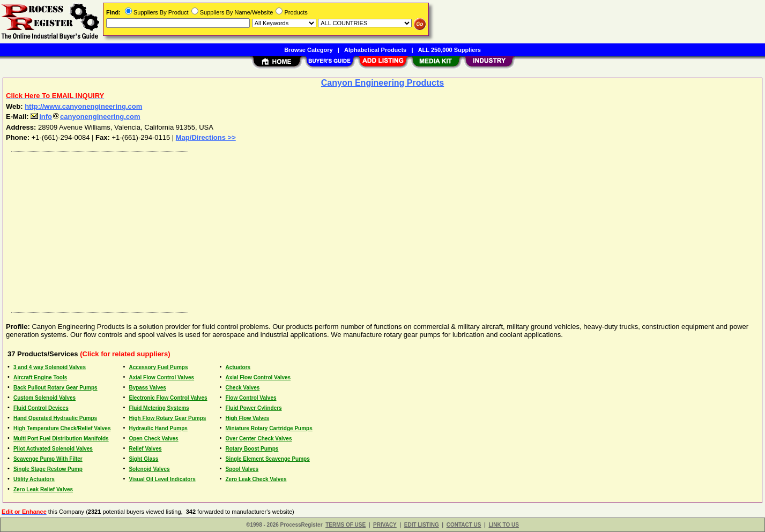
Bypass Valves (147, 388)
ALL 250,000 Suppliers (450, 50)
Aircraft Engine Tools (40, 377)
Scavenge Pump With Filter (48, 459)
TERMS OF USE (346, 525)
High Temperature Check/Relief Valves (62, 428)
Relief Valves (145, 449)
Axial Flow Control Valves (161, 377)
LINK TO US (503, 525)
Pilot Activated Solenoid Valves (53, 449)
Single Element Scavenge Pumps (267, 459)
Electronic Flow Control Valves (168, 398)
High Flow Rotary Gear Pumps (167, 418)
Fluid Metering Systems (159, 408)
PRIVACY (385, 525)
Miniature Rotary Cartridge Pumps (269, 428)
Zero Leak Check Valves (256, 479)
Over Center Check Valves (258, 439)
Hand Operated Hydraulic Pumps (55, 418)
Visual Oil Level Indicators (162, 479)
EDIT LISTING (422, 525)
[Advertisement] (329, 229)
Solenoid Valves (149, 469)
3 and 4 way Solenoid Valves (50, 367)
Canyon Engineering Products (382, 83)
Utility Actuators (34, 479)
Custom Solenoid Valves (44, 398)
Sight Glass (143, 459)
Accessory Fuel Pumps (158, 367)
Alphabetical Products (375, 50)
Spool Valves (242, 469)
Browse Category (308, 50)
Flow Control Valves (251, 398)
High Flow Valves (247, 418)
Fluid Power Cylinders (253, 408)
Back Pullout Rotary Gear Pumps (55, 388)
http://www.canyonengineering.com (83, 106)
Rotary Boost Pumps (252, 449)
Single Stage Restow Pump (48, 469)
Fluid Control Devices (41, 408)
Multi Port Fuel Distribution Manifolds (61, 439)
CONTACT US (464, 525)
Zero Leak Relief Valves (43, 489)
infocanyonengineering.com (85, 117)
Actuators (238, 367)
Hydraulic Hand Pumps (158, 428)
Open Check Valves (153, 439)
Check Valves (242, 388)
